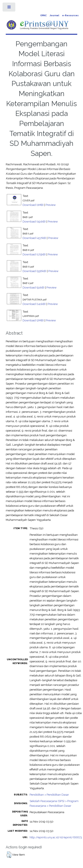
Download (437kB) (34, 238)
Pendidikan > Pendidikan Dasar (49, 795)
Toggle (9, 8)
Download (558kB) (34, 271)
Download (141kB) (34, 304)
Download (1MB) (33, 205)
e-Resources (70, 15)
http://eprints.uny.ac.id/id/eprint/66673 (56, 837)
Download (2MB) (33, 320)
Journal (54, 15)
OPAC (43, 15)
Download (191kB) (34, 221)
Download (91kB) (34, 287)
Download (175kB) (34, 254)
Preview (51, 205)
